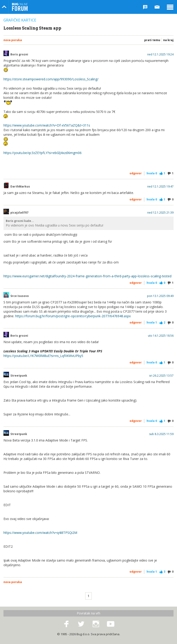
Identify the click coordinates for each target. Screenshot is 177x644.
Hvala (152, 173)
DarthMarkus (20, 187)
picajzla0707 (19, 213)
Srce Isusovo (20, 296)
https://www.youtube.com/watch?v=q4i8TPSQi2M (40, 533)
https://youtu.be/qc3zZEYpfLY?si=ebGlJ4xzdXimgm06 (43, 153)
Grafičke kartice (20, 20)
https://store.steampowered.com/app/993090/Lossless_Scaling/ (51, 79)
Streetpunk (19, 376)
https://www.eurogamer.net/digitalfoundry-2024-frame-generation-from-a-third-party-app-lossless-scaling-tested (87, 276)
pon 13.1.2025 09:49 (160, 296)
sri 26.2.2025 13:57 (161, 376)
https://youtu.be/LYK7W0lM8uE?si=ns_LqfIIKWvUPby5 (43, 356)
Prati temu (152, 40)
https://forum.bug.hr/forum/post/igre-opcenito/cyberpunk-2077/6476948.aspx (73, 316)
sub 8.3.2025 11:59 (161, 434)
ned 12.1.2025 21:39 (160, 213)
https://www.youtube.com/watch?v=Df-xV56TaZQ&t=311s (47, 125)
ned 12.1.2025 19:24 (160, 54)
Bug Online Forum (20, 7)
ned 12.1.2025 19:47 (160, 187)
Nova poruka (13, 40)
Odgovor (136, 173)
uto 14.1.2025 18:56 (161, 336)
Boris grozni (19, 54)
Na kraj (168, 40)
